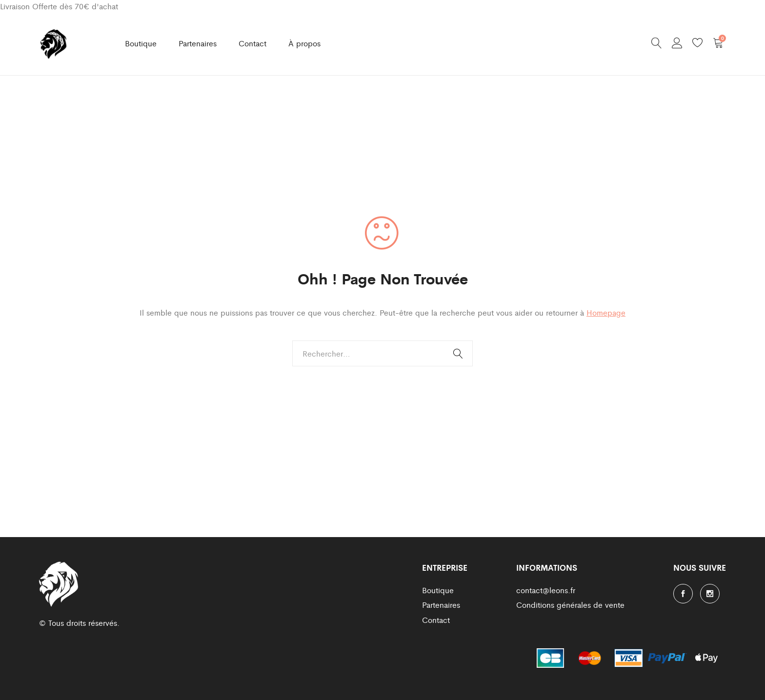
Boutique (141, 43)
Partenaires (198, 43)
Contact (252, 43)
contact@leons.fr (546, 590)
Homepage (606, 312)
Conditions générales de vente (570, 605)
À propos (304, 43)
